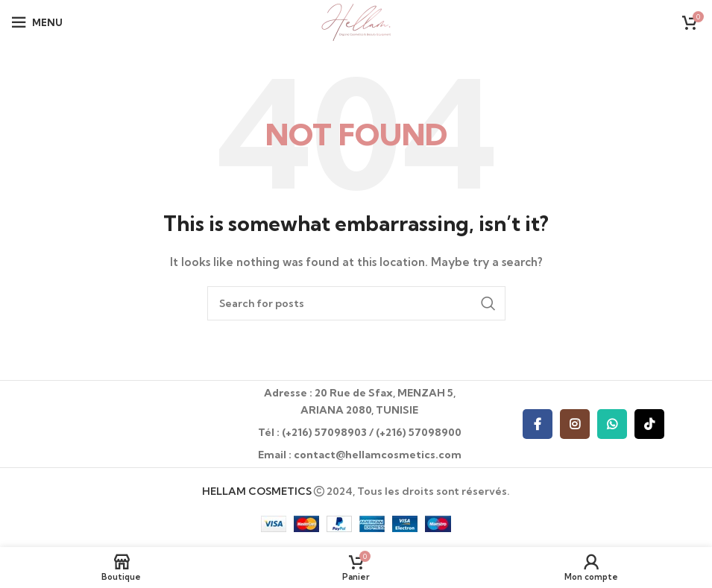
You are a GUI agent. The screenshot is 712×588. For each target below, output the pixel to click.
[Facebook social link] (538, 424)
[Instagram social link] (575, 424)
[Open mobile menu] (37, 22)
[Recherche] (356, 303)
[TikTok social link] (649, 424)
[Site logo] (356, 21)
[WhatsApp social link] (612, 424)
